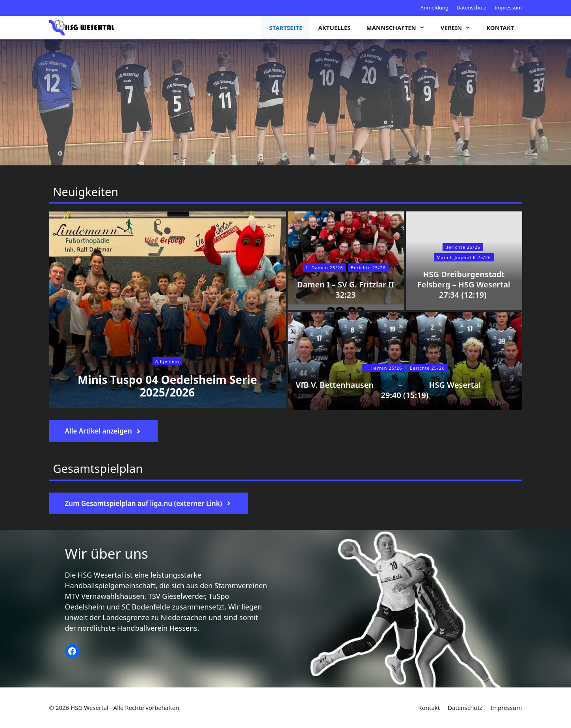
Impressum (508, 7)
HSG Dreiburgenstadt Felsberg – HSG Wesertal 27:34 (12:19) (464, 284)
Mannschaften (400, 28)
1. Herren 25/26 (383, 368)
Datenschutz (471, 7)
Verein (459, 28)
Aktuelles (334, 28)
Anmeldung (434, 7)
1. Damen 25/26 (324, 268)
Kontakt (500, 28)
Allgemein (167, 361)
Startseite (286, 28)
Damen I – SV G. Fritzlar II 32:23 (346, 290)
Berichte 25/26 (427, 368)
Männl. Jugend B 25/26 (464, 257)
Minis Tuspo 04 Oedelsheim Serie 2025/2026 (167, 386)
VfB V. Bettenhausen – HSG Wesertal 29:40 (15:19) (405, 390)
